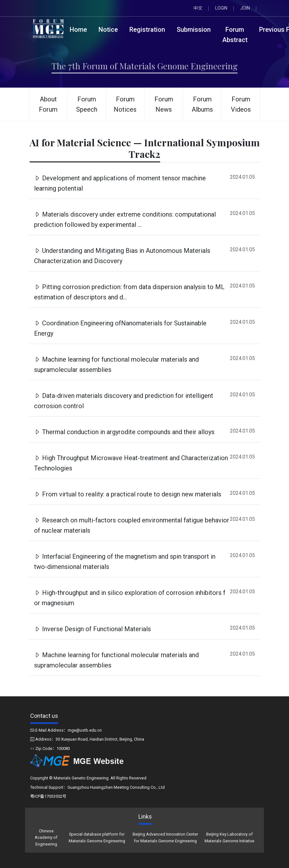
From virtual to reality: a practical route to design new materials (128, 494)
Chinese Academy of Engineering (46, 838)
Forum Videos (241, 104)
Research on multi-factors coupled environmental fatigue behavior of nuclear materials (132, 525)
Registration (147, 30)
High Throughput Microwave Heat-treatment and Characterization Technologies (131, 463)
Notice (108, 30)
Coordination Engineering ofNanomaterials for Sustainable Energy (120, 328)
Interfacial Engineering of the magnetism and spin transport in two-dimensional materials (125, 562)
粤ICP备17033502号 (48, 796)
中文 (198, 8)
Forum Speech (87, 104)
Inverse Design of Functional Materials (92, 629)
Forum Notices (125, 104)
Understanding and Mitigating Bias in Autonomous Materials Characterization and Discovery (122, 256)
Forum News (164, 104)
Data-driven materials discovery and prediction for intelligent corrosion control (124, 401)
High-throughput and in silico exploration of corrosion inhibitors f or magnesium (130, 598)
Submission (194, 30)
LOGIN (221, 8)
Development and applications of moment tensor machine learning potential (120, 183)
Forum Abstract (235, 35)
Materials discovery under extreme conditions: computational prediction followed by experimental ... (125, 219)
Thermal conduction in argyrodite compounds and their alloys (124, 432)
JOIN (245, 8)
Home (78, 30)
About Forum (48, 104)
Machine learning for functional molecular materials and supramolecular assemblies (116, 365)
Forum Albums (202, 104)
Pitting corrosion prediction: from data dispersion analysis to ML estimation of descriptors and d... (129, 292)
